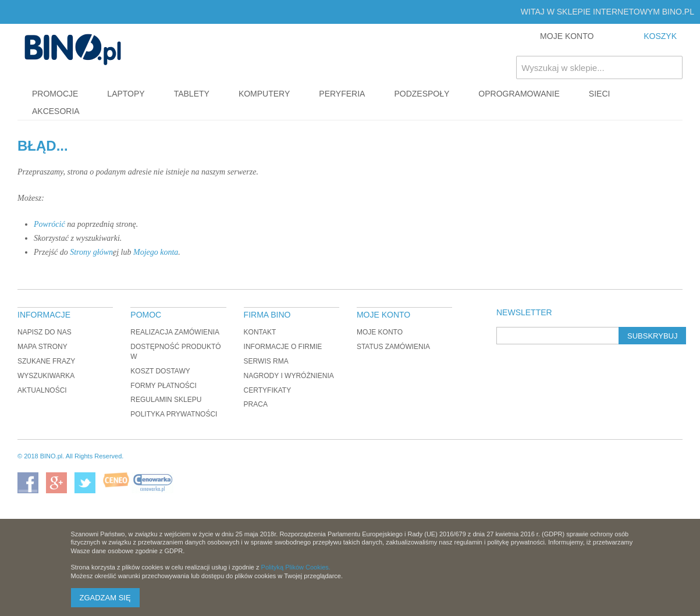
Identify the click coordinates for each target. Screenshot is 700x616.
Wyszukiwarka (46, 376)
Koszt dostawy (160, 371)
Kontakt (260, 332)
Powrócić (49, 224)
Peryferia (342, 94)
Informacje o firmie (283, 347)
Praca (256, 404)
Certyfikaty (268, 390)
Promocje (55, 94)
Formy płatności (164, 386)
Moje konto (380, 332)
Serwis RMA (266, 361)
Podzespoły (422, 94)
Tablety (192, 94)
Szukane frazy (46, 361)
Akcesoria (56, 111)
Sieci (600, 94)
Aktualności (42, 390)
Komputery (264, 94)
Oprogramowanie (519, 94)
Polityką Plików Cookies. (296, 567)
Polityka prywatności (174, 414)
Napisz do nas (45, 332)
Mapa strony (42, 347)
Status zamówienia (393, 347)
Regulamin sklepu (166, 400)
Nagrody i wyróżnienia (289, 376)
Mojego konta (156, 252)
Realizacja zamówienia (175, 332)
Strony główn (91, 252)
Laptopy (126, 94)
